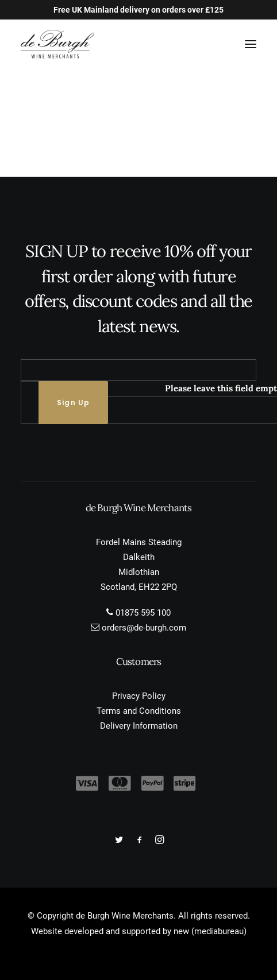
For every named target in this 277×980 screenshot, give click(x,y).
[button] (251, 44)
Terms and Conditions (139, 711)
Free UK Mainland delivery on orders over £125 (138, 10)
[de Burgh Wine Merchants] (57, 44)
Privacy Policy (139, 696)
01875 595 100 (143, 613)
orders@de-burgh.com (144, 628)
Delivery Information (139, 726)
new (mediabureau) (210, 931)
